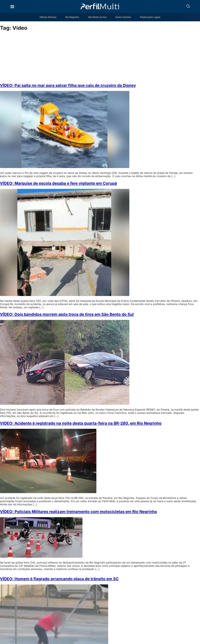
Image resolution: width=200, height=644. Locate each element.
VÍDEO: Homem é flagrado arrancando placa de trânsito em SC (59, 579)
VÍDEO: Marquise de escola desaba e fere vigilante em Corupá (58, 183)
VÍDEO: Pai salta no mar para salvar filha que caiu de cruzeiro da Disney (68, 85)
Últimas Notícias (48, 17)
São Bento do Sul (97, 17)
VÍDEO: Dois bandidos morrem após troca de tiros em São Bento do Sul (67, 314)
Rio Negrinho (72, 17)
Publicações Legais (150, 17)
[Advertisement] (100, 57)
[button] (188, 6)
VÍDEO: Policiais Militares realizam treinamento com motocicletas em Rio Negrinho (78, 512)
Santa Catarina (123, 17)
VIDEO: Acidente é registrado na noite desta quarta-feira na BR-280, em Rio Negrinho (81, 423)
